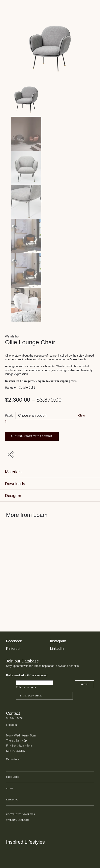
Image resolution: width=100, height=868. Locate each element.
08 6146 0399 (15, 718)
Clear (82, 415)
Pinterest (13, 649)
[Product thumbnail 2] (50, 168)
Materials (13, 472)
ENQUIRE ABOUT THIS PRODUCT (32, 436)
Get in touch (14, 759)
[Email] (44, 696)
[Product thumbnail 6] (50, 305)
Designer (13, 496)
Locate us (12, 725)
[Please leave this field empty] (34, 683)
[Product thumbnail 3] (50, 202)
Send (84, 684)
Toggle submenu (90, 777)
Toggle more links (91, 820)
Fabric (9, 415)
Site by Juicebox (18, 820)
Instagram (58, 641)
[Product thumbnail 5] (50, 270)
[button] (6, 422)
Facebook (14, 641)
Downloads (15, 484)
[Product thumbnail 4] (50, 236)
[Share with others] (11, 455)
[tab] (50, 472)
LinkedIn (57, 649)
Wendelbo (12, 336)
